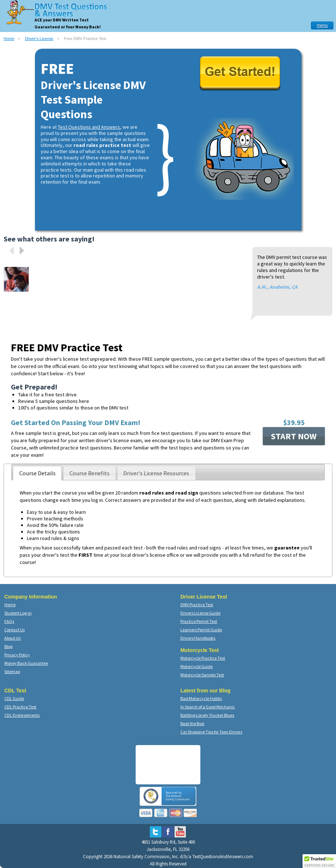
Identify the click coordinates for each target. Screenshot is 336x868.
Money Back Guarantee (26, 663)
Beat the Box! (192, 723)
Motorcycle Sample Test (202, 675)
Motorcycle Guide (197, 666)
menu (322, 25)
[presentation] (37, 473)
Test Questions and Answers (89, 127)
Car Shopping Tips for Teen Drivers (211, 732)
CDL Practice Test (20, 707)
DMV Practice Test (197, 605)
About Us (13, 638)
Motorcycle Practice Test (203, 658)
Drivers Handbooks (198, 638)
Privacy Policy (17, 655)
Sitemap (12, 671)
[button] (319, 861)
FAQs (9, 621)
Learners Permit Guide (201, 630)
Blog (8, 646)
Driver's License (39, 39)
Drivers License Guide (200, 613)
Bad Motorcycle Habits (201, 698)
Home (9, 39)
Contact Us (15, 630)
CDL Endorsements (22, 715)
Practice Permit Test (199, 621)
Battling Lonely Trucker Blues (207, 715)
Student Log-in (18, 613)
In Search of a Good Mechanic (208, 707)
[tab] (37, 473)
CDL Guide (14, 698)
